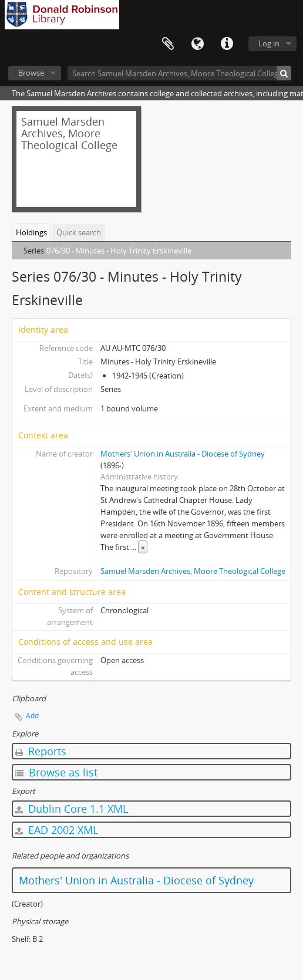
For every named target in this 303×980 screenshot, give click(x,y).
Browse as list (56, 772)
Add (32, 716)
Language (197, 44)
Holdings (31, 232)
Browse (31, 73)
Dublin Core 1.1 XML (72, 809)
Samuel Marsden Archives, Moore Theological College (193, 571)
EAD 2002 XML (57, 830)
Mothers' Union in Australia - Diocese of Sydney (183, 454)
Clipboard (168, 44)
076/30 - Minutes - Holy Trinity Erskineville (119, 251)
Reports (41, 751)
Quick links (227, 44)
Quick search (79, 232)
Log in (269, 43)
